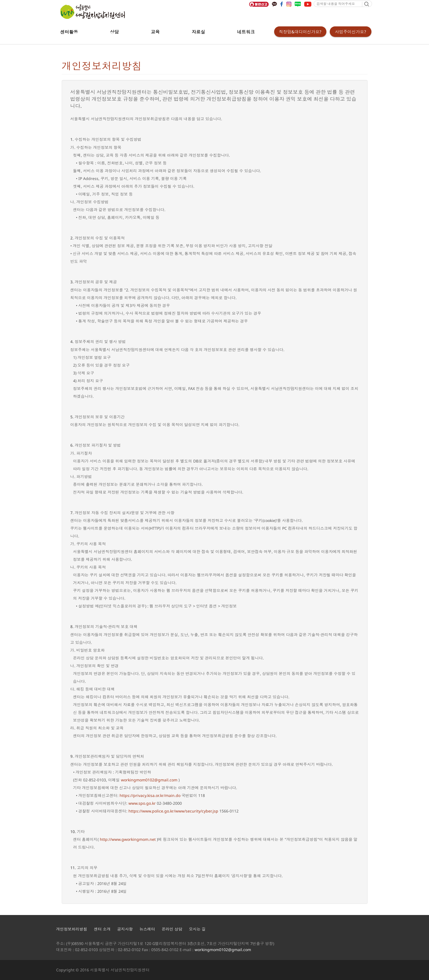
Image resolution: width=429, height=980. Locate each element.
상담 (115, 32)
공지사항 (125, 929)
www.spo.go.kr (142, 803)
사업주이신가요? (351, 32)
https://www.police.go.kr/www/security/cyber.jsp (173, 811)
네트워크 (246, 32)
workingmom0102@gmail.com (149, 780)
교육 (155, 32)
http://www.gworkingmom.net (128, 839)
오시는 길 (197, 929)
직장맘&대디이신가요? (300, 32)
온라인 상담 (172, 929)
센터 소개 (102, 929)
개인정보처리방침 (72, 929)
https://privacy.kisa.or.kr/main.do (150, 795)
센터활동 (69, 32)
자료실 (199, 32)
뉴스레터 (147, 929)
